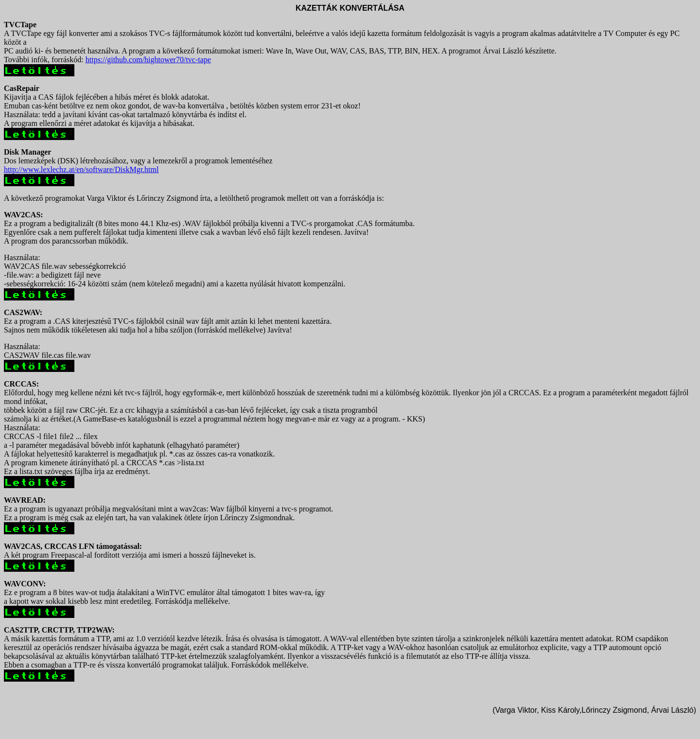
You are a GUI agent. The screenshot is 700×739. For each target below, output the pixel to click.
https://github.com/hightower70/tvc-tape (148, 60)
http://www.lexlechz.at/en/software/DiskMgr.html (81, 169)
